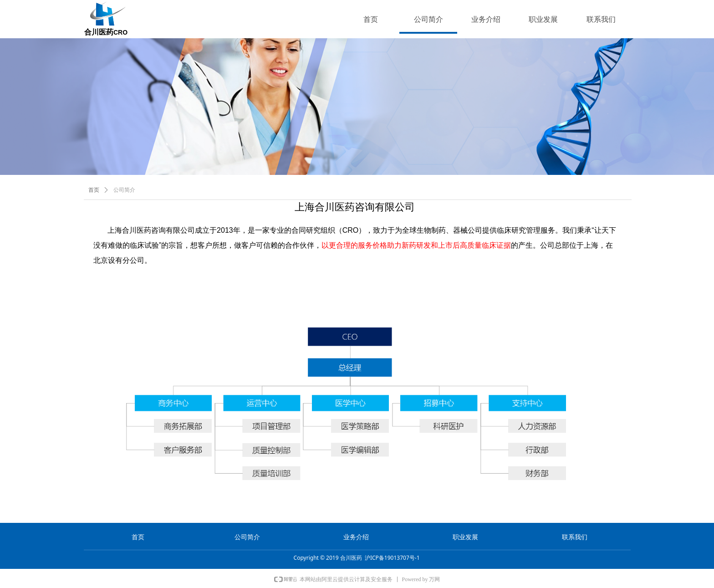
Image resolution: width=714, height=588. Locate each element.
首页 (94, 190)
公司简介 (124, 190)
